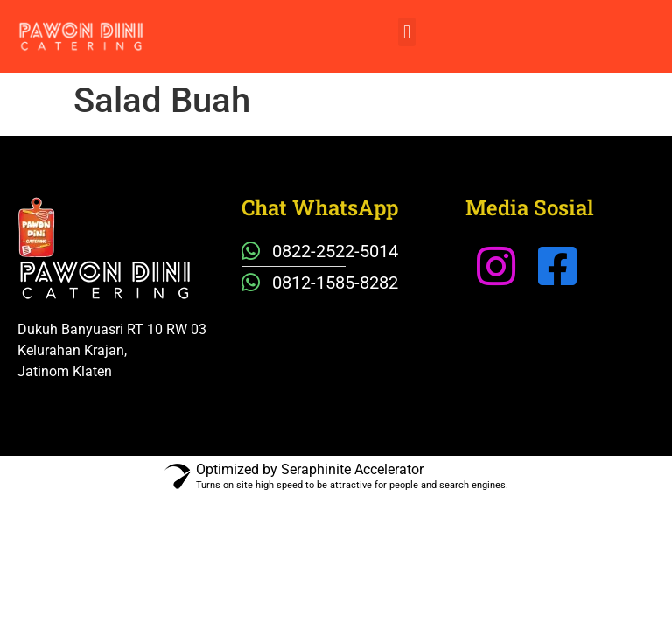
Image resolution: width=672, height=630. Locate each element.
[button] (406, 32)
